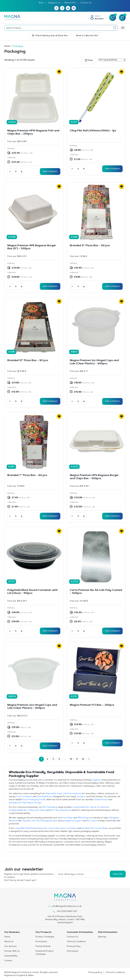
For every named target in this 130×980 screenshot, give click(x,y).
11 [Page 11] (77, 759)
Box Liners (92, 821)
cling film (26, 821)
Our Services (10, 946)
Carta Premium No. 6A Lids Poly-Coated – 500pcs (96, 592)
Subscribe (118, 874)
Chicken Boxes (101, 800)
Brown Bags (67, 818)
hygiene (97, 780)
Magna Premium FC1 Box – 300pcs (92, 705)
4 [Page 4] (59, 759)
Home (7, 46)
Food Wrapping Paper (47, 821)
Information (73, 951)
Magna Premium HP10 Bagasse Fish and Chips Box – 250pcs (33, 132)
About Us (9, 942)
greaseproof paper (72, 821)
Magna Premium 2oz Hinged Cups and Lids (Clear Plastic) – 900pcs (32, 707)
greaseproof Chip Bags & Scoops (25, 803)
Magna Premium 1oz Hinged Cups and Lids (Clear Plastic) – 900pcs (94, 362)
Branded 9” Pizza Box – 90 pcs (90, 246)
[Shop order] (112, 60)
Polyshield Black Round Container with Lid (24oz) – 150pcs (33, 592)
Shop (41, 3)
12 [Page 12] (83, 759)
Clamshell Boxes (45, 797)
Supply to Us (54, 3)
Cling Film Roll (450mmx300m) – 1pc (93, 131)
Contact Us (86, 3)
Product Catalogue (45, 937)
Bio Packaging (50, 807)
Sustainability (11, 956)
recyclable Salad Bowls (26, 828)
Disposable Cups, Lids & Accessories (63, 794)
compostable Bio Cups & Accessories (90, 807)
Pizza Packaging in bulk (34, 800)
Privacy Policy (74, 946)
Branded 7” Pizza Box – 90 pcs (27, 475)
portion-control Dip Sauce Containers (59, 828)
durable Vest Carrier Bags (95, 828)
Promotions (41, 942)
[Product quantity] (16, 172)
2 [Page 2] (47, 759)
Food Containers (24, 797)
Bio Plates (41, 810)
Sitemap (102, 937)
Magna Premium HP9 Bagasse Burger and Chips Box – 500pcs (94, 477)
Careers (8, 961)
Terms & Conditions (76, 942)
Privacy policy (95, 972)
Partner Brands (43, 946)
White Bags (83, 818)
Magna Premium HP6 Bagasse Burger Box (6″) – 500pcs (32, 247)
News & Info (70, 3)
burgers (81, 797)
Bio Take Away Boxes (61, 810)
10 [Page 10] (71, 759)
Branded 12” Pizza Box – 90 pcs (28, 361)
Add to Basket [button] (50, 172)
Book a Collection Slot (87, 36)
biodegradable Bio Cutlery (22, 810)
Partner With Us (12, 951)
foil (33, 821)
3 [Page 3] (53, 759)
